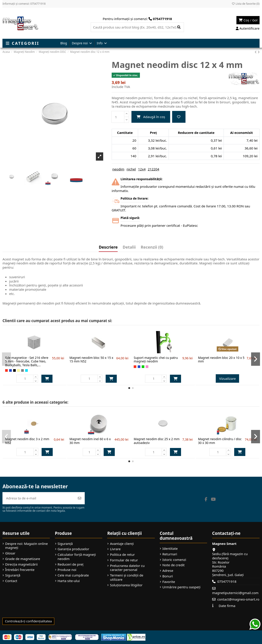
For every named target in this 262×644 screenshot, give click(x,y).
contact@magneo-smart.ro (238, 599)
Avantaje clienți (122, 544)
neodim (118, 169)
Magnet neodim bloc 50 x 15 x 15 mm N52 (91, 360)
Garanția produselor (73, 549)
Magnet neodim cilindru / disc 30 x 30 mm (220, 441)
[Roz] (147, 367)
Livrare (115, 549)
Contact (11, 581)
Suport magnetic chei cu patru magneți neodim (156, 360)
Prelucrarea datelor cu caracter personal (127, 568)
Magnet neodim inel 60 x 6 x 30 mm (90, 441)
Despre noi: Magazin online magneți (26, 546)
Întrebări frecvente (20, 570)
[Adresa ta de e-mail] (39, 498)
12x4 (142, 169)
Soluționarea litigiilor (126, 585)
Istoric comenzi (174, 560)
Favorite (169, 582)
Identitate (170, 549)
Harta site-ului (69, 581)
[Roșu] (6, 370)
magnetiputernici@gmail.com (235, 593)
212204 (153, 169)
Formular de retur (124, 560)
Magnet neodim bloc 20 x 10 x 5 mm (221, 360)
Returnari (170, 554)
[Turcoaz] (26, 370)
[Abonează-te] (80, 498)
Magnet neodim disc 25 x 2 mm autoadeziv (157, 441)
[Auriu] (18, 370)
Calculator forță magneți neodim (77, 557)
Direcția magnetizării (21, 564)
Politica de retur (122, 555)
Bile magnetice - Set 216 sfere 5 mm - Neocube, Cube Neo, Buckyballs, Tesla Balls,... (27, 361)
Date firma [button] (227, 606)
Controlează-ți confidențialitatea (28, 621)
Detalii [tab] (129, 247)
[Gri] (22, 370)
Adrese (168, 571)
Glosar (10, 553)
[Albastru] (10, 370)
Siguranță (13, 575)
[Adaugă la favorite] (179, 117)
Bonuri (168, 576)
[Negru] (14, 370)
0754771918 (227, 581)
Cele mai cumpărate (73, 575)
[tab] (152, 248)
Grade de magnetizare (23, 559)
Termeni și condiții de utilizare (127, 577)
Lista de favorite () (245, 4)
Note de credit (173, 565)
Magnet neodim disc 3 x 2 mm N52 (27, 441)
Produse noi (67, 570)
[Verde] (143, 367)
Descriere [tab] (108, 247)
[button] (129, 388)
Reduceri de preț (71, 564)
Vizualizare (227, 378)
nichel (131, 169)
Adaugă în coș (151, 117)
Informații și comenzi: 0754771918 (24, 4)
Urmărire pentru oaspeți (181, 587)
